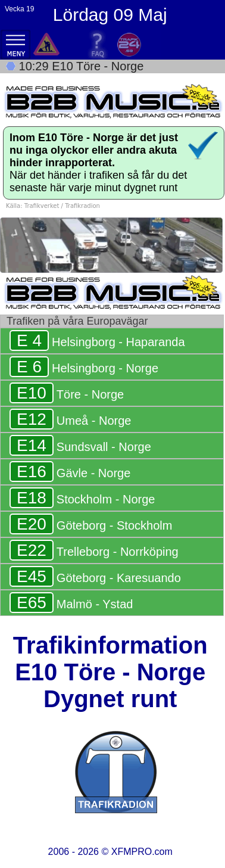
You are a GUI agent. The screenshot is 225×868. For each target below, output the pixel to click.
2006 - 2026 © (110, 852)
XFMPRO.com (142, 852)
